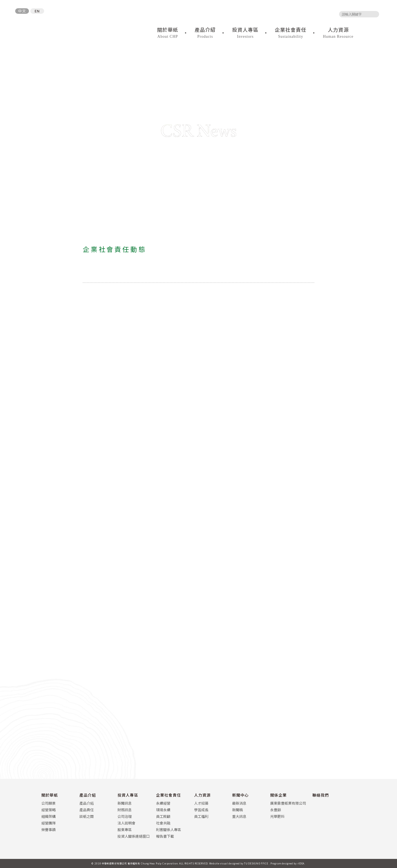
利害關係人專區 (169, 830)
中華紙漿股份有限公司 (46, 29)
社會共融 (163, 823)
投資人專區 (128, 795)
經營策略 (49, 810)
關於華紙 (50, 795)
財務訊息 (125, 810)
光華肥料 (277, 816)
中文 (22, 11)
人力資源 (202, 795)
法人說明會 (126, 823)
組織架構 (49, 816)
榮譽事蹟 (49, 830)
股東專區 (125, 830)
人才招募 (201, 803)
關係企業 (278, 795)
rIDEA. (301, 863)
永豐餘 (276, 810)
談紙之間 (87, 816)
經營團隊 (49, 823)
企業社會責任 (168, 795)
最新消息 (239, 803)
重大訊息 (239, 816)
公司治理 (125, 816)
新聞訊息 (125, 803)
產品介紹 (88, 795)
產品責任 (87, 810)
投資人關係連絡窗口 (134, 836)
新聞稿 (238, 810)
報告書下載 (165, 836)
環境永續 (163, 810)
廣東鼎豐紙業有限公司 (288, 803)
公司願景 (49, 803)
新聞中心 (240, 795)
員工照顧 (163, 816)
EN (37, 11)
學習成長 (201, 810)
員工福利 (201, 816)
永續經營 (163, 803)
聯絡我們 (321, 795)
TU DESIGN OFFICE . (257, 863)
